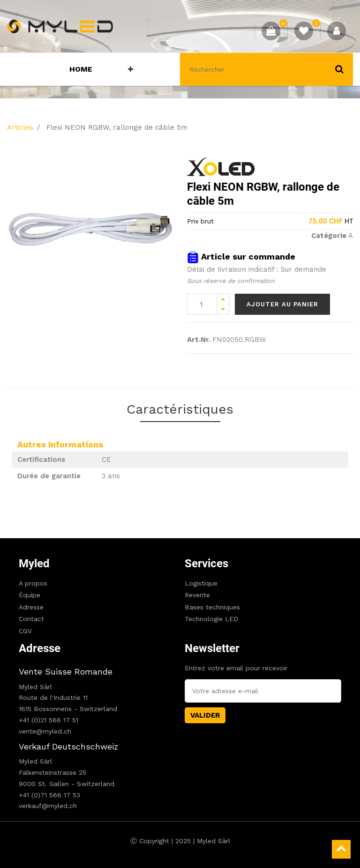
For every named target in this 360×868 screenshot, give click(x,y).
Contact (31, 619)
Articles (20, 127)
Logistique (201, 583)
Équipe (30, 595)
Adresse (31, 607)
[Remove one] (223, 309)
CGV (25, 631)
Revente (197, 595)
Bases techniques (212, 607)
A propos (33, 583)
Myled (34, 564)
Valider (205, 715)
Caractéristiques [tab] (180, 409)
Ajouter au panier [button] (282, 304)
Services (206, 564)
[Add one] (223, 299)
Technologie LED (211, 619)
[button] (131, 69)
